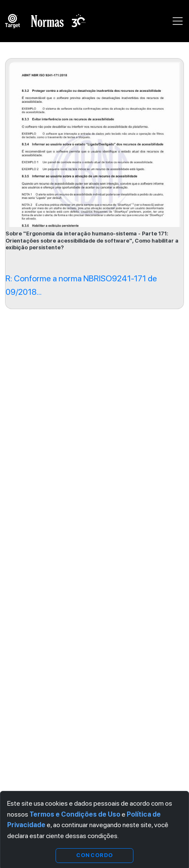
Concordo (94, 855)
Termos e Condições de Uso (75, 814)
